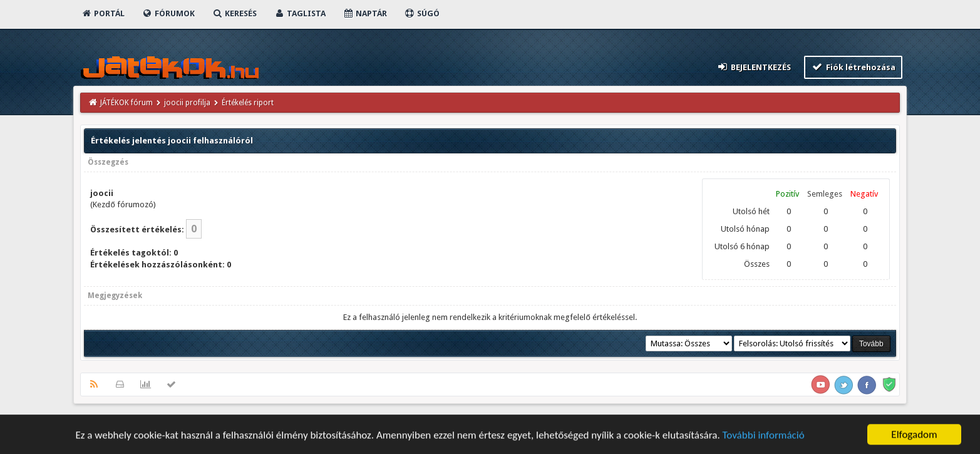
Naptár (365, 13)
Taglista (300, 13)
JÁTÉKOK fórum (126, 103)
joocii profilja (187, 103)
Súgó (422, 13)
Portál (103, 13)
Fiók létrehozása (853, 67)
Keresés (234, 13)
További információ (764, 436)
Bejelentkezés (754, 67)
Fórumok (168, 13)
